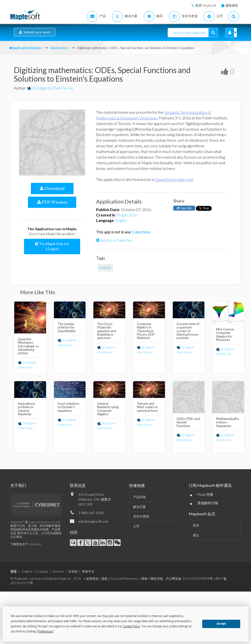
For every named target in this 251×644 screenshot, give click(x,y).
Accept (221, 624)
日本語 (73, 571)
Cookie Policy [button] (131, 626)
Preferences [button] (45, 631)
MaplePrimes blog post (174, 179)
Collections (141, 232)
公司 (136, 526)
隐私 (105, 579)
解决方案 (139, 507)
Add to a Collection (114, 240)
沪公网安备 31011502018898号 (189, 579)
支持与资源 (141, 516)
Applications (59, 48)
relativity (105, 268)
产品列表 (139, 497)
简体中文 (88, 571)
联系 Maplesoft (206, 5)
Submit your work (35, 32)
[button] (230, 33)
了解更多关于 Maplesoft (26, 544)
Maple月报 (205, 494)
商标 (145, 579)
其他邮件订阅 (208, 503)
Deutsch (58, 571)
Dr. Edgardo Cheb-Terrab (50, 88)
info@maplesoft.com (93, 521)
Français (42, 571)
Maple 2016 (127, 215)
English (121, 220)
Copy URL (184, 208)
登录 (196, 525)
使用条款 (92, 579)
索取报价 (232, 5)
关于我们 (18, 485)
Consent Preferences (125, 579)
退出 (196, 535)
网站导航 (157, 579)
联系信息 (78, 485)
